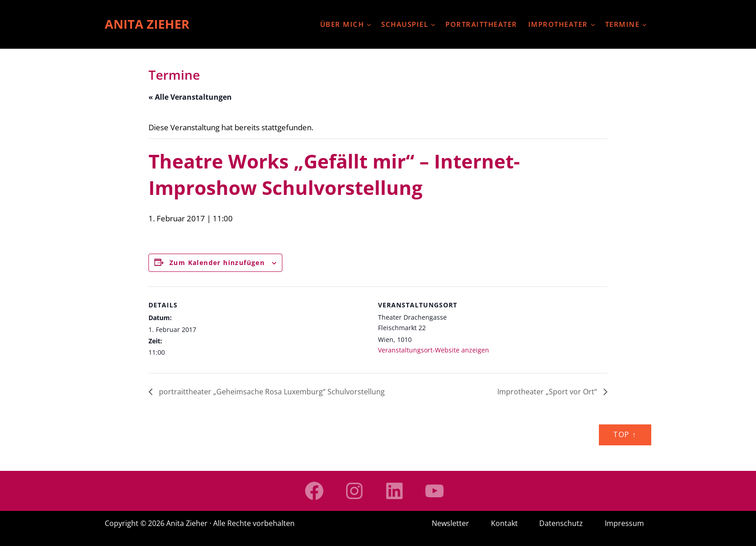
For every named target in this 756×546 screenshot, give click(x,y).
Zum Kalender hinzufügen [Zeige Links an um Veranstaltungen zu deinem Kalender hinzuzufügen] (217, 263)
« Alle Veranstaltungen (190, 97)
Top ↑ (625, 435)
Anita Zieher (148, 24)
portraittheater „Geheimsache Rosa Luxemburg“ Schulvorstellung (271, 392)
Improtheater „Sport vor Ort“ (548, 392)
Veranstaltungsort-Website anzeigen (434, 350)
